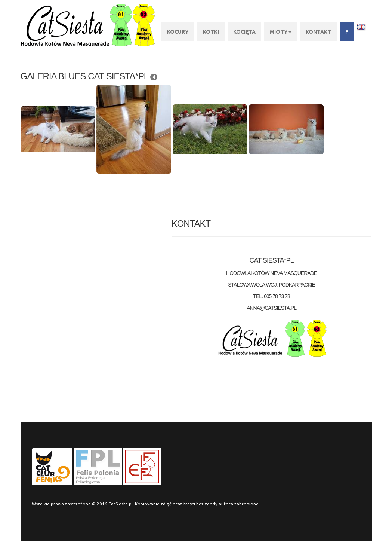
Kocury (178, 32)
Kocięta (244, 32)
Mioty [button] (281, 32)
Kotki (211, 32)
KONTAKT (318, 32)
